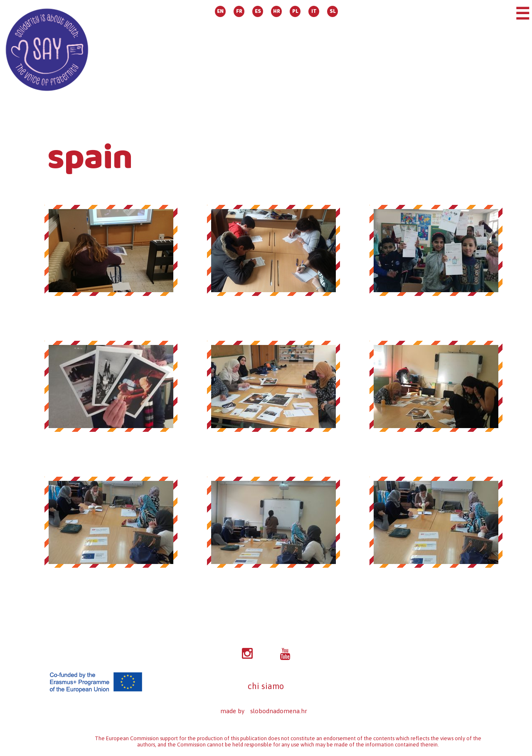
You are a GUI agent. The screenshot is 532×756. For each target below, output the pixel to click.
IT (314, 11)
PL (295, 11)
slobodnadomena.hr (279, 711)
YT (285, 654)
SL (333, 11)
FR (239, 11)
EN (220, 11)
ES (258, 11)
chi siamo (266, 686)
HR (277, 11)
